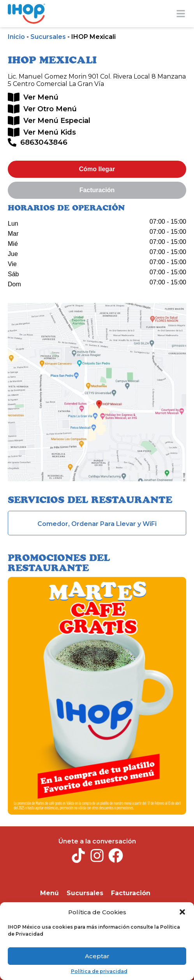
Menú (49, 893)
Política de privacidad (99, 971)
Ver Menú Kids (50, 132)
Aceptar (97, 956)
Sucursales (48, 37)
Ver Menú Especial (57, 121)
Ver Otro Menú (50, 109)
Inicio (16, 37)
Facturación (131, 893)
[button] (182, 912)
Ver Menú (41, 97)
